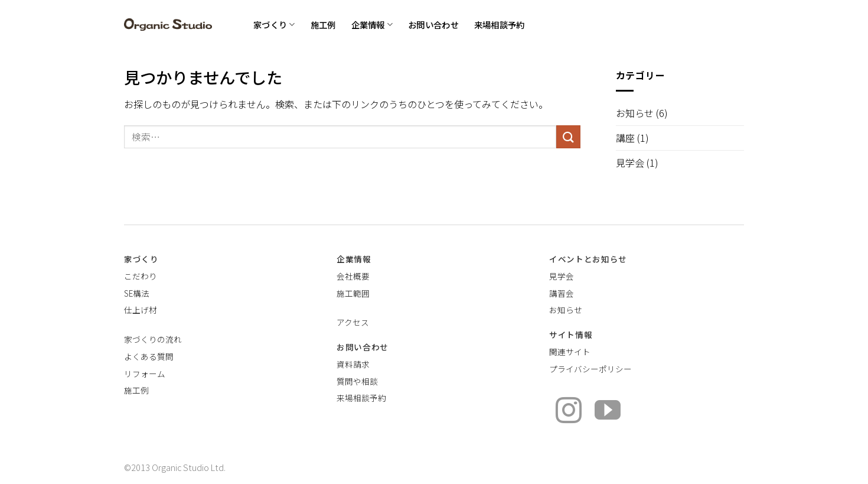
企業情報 (372, 25)
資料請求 (353, 364)
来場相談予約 (500, 25)
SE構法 (137, 293)
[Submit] (568, 137)
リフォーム (145, 373)
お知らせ (635, 113)
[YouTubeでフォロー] (608, 412)
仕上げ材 (141, 310)
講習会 (562, 293)
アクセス (353, 322)
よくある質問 (149, 356)
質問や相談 (357, 381)
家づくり (274, 25)
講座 (625, 138)
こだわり (141, 276)
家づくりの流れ (153, 339)
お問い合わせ (433, 25)
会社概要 (353, 276)
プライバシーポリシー (590, 369)
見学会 (630, 163)
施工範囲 (353, 293)
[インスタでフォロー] (569, 412)
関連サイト (570, 352)
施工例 (323, 25)
